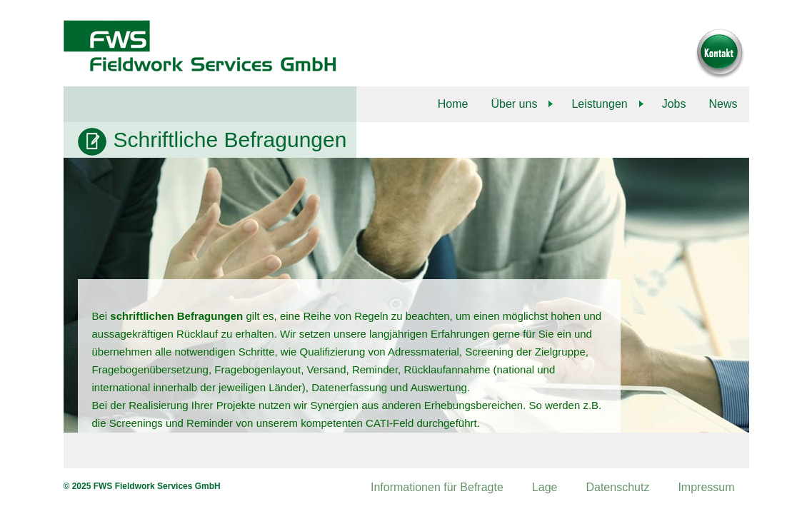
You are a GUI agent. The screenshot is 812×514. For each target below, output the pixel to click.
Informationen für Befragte (437, 487)
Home (453, 104)
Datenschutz (617, 487)
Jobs (674, 104)
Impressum (706, 487)
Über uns (514, 104)
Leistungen (599, 104)
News (723, 104)
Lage (545, 487)
